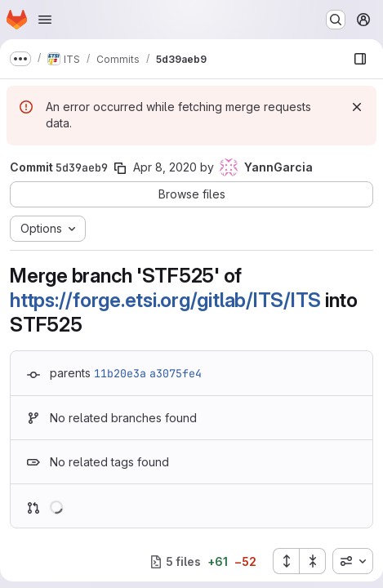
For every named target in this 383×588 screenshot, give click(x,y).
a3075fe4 (176, 373)
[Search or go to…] (336, 20)
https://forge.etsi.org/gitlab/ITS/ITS (165, 300)
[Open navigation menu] (45, 20)
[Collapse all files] (313, 561)
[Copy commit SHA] (120, 168)
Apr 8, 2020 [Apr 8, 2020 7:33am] (165, 167)
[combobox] (353, 561)
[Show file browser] (360, 59)
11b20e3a (120, 373)
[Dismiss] (357, 107)
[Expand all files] (286, 561)
